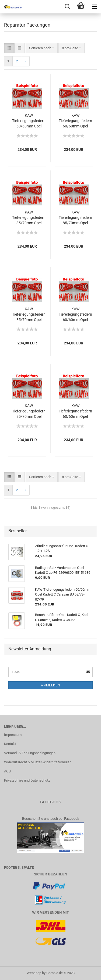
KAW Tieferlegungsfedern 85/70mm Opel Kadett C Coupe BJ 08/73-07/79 (29, 218)
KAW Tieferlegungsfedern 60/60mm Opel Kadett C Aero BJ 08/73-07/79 (75, 315)
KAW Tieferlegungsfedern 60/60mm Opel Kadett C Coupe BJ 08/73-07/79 (75, 121)
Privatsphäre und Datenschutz (27, 780)
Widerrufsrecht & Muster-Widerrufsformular (37, 762)
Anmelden (51, 685)
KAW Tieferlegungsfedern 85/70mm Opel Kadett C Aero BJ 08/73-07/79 (29, 411)
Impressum (13, 735)
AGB (7, 771)
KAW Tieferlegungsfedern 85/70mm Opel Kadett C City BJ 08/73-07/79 (29, 315)
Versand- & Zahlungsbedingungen (30, 753)
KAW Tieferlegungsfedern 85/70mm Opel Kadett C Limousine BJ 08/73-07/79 (75, 218)
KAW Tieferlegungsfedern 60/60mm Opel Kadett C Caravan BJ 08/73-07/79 (75, 411)
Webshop (34, 973)
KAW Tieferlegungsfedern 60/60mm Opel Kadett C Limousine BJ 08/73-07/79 (29, 121)
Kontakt (10, 744)
